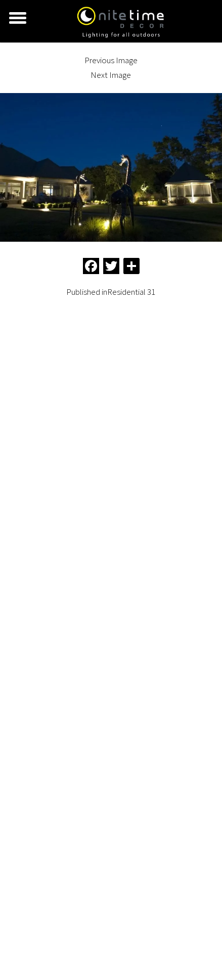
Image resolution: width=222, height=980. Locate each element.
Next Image (111, 75)
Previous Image (111, 60)
